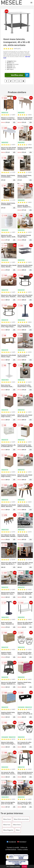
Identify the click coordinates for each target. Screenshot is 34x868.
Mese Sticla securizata (21, 819)
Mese (18, 830)
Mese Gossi (7, 819)
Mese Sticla (17, 825)
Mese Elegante (8, 830)
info (14, 122)
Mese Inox (7, 825)
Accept (24, 866)
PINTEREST (22, 842)
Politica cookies (23, 849)
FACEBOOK (11, 842)
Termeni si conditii (13, 847)
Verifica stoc (20, 75)
